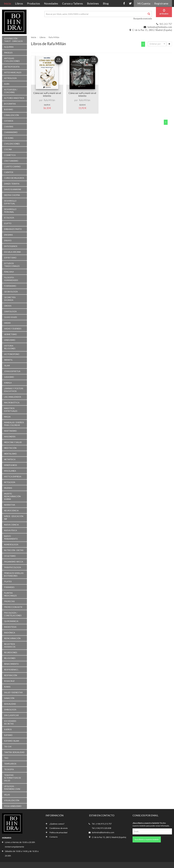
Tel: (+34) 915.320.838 (102, 828)
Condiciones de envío (57, 828)
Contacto (52, 837)
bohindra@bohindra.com (160, 27)
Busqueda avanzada (143, 18)
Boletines (93, 3)
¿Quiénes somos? (55, 824)
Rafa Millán (49, 100)
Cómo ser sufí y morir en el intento (47, 94)
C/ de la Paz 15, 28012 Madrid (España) (152, 30)
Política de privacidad (56, 832)
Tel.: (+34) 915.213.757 (102, 824)
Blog (106, 3)
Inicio (9, 3)
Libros (19, 3)
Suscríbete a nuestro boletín (147, 839)
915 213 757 (166, 24)
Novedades (51, 3)
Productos (34, 3)
